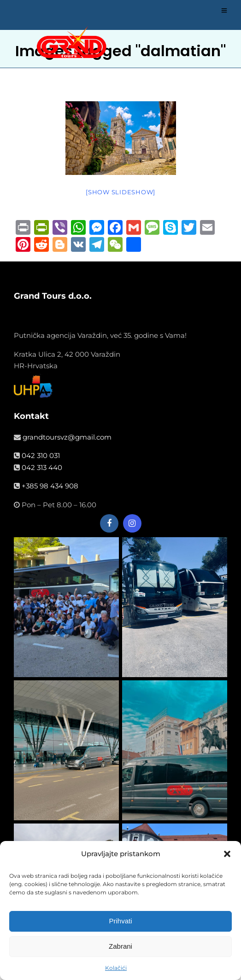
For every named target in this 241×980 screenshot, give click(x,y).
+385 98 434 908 (50, 486)
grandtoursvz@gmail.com (67, 437)
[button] (227, 856)
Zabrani (120, 948)
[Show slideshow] (120, 192)
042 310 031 (41, 455)
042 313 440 (42, 467)
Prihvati (120, 923)
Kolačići (116, 970)
